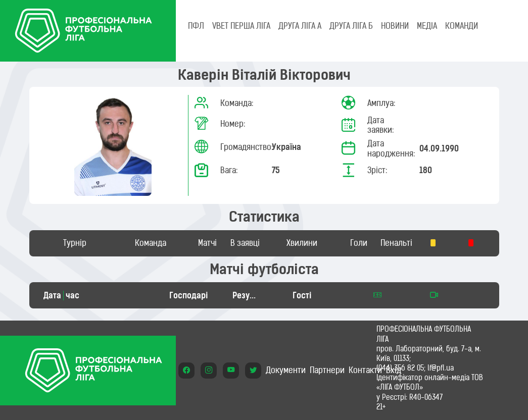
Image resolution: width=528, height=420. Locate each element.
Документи (286, 370)
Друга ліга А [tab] (300, 26)
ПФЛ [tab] (196, 26)
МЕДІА (427, 26)
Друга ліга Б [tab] (351, 26)
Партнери (327, 370)
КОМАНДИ (462, 26)
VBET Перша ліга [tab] (241, 26)
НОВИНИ (395, 26)
